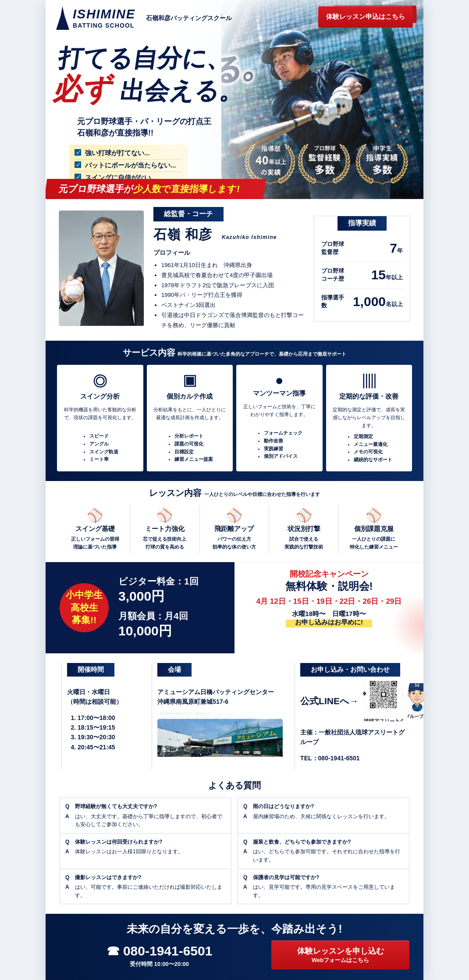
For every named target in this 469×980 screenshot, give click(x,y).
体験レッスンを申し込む (340, 955)
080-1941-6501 (339, 758)
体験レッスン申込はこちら (366, 16)
